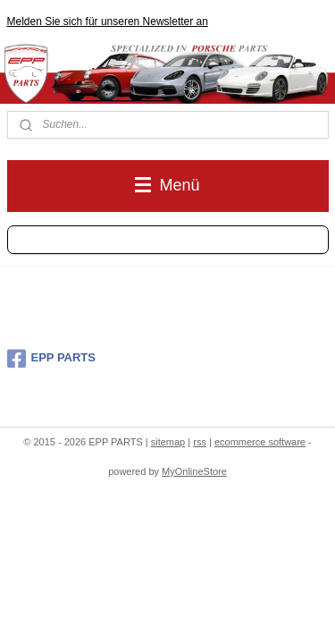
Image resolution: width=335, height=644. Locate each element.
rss (200, 442)
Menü (167, 185)
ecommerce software (260, 442)
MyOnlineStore (194, 471)
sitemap (168, 442)
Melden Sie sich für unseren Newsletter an (108, 21)
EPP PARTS (51, 359)
